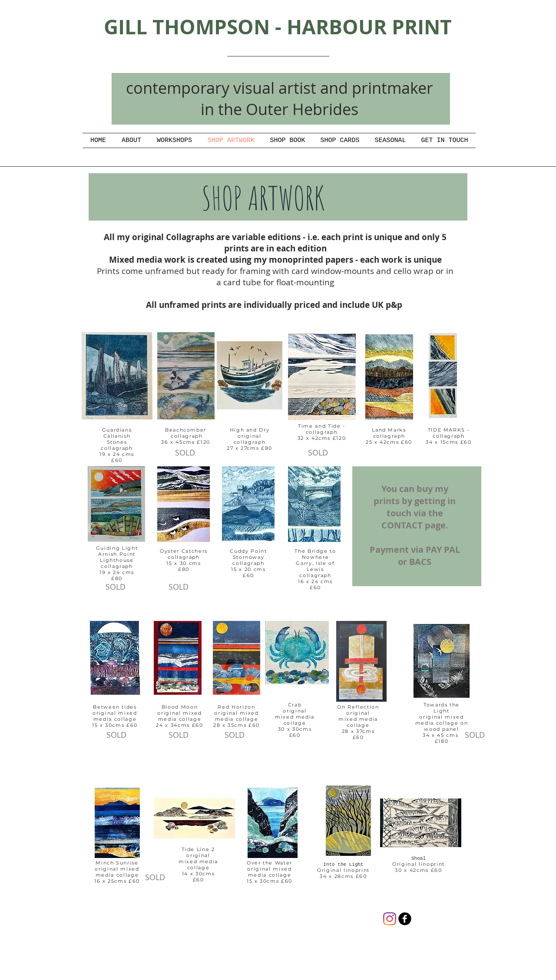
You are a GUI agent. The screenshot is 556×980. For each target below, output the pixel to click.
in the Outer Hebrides (280, 109)
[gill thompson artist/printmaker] (405, 919)
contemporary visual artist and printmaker (280, 88)
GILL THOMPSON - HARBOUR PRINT (278, 27)
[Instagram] (390, 919)
